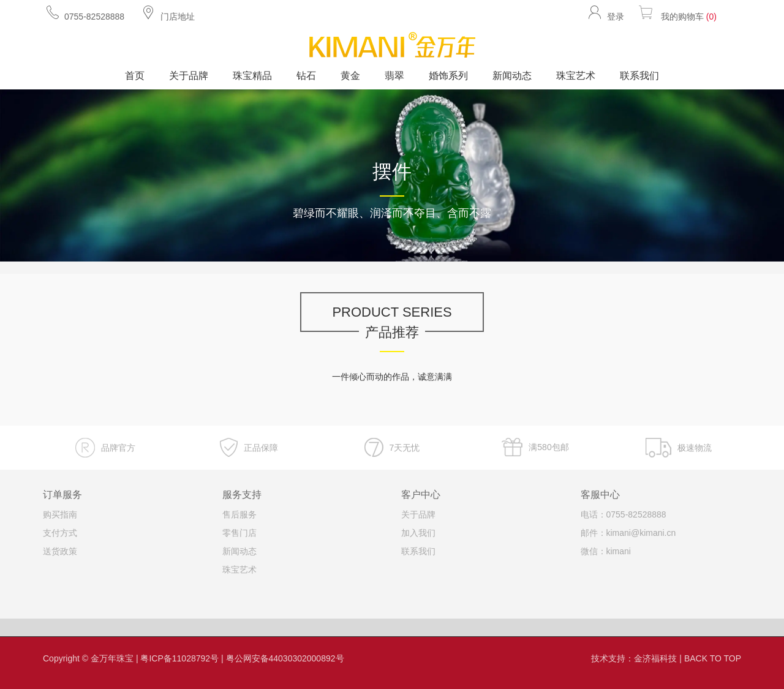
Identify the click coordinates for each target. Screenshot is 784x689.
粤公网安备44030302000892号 (285, 658)
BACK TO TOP (713, 658)
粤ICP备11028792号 (179, 658)
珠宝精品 (252, 76)
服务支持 (242, 495)
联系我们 (639, 76)
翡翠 (394, 76)
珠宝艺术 (576, 76)
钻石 (306, 76)
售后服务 (239, 514)
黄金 (350, 76)
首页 (135, 76)
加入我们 (418, 533)
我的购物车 (677, 13)
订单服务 (62, 495)
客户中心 (421, 495)
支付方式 (60, 533)
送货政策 (60, 551)
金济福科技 (655, 658)
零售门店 (239, 533)
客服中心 (600, 495)
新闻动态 (512, 76)
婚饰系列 (448, 76)
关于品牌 (189, 76)
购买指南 (60, 514)
